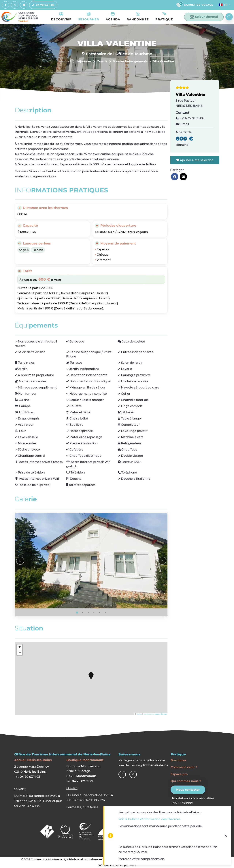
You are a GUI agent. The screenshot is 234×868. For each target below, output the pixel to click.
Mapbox (139, 714)
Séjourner (84, 62)
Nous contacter (188, 790)
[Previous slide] (20, 561)
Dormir (102, 62)
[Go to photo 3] (88, 613)
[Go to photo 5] (100, 613)
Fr (222, 5)
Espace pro (179, 774)
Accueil (66, 62)
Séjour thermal (204, 17)
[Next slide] (162, 561)
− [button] (20, 653)
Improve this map (161, 714)
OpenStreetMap (149, 714)
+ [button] (20, 647)
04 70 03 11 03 (42, 5)
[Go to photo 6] (105, 613)
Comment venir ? (184, 767)
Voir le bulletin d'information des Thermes (149, 819)
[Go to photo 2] (83, 613)
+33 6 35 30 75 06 (190, 118)
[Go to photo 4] (94, 613)
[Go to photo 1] (77, 613)
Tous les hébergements (130, 62)
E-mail (182, 124)
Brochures (178, 760)
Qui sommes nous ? (186, 781)
